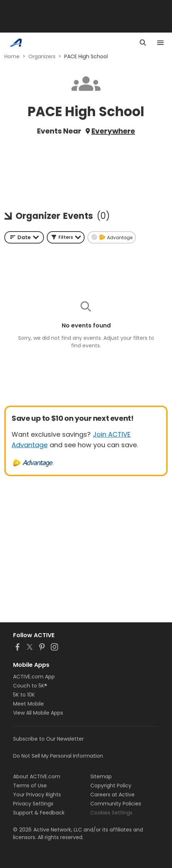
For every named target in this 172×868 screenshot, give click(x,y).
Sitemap (101, 776)
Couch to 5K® (30, 686)
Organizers (42, 56)
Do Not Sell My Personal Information (58, 756)
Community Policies (116, 804)
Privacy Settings (33, 804)
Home (12, 56)
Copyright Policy (111, 786)
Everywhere (113, 131)
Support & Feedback (39, 813)
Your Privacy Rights (37, 795)
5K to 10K (24, 695)
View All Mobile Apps (38, 713)
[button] (66, 237)
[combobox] (24, 237)
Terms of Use (30, 786)
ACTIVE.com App (34, 677)
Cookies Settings (111, 813)
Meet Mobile (28, 704)
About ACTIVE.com (37, 776)
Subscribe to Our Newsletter (48, 739)
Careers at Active (112, 795)
